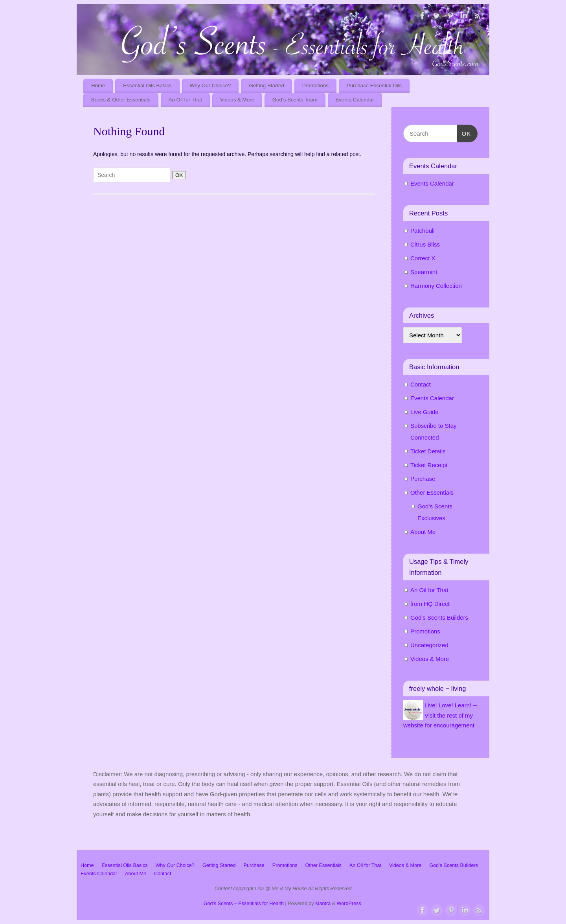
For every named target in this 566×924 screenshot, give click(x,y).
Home (98, 86)
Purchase (423, 479)
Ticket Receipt (429, 465)
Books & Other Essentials (121, 100)
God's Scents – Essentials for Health (244, 904)
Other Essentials (432, 492)
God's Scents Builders (439, 618)
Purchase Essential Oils (374, 86)
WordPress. (350, 904)
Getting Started (266, 86)
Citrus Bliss (425, 244)
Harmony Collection (436, 286)
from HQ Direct (430, 604)
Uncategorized (429, 645)
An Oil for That (185, 100)
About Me (423, 532)
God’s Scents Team (295, 100)
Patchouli (423, 231)
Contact (421, 384)
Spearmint (424, 272)
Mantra (323, 904)
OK (177, 175)
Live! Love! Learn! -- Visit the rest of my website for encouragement (440, 715)
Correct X (423, 258)
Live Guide (424, 412)
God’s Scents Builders (454, 865)
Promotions (315, 86)
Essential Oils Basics (147, 86)
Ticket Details (428, 451)
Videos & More (237, 100)
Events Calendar (355, 100)
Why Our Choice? (210, 86)
